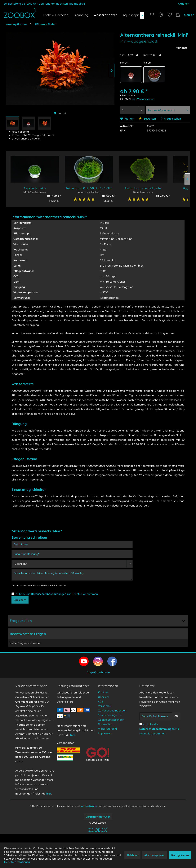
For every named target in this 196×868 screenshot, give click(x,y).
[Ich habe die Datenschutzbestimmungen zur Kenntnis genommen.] (13, 594)
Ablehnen (132, 855)
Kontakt (103, 701)
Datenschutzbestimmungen (49, 594)
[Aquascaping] (132, 15)
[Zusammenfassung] (72, 554)
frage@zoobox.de (98, 681)
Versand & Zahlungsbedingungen (112, 717)
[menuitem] (161, 15)
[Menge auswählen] (132, 110)
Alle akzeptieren (155, 855)
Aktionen (183, 4)
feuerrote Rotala (89, 192)
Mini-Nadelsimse (35, 192)
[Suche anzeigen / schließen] (152, 15)
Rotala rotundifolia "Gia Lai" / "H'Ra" (89, 188)
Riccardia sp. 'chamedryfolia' (143, 188)
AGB (101, 710)
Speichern (20, 603)
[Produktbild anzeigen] (60, 113)
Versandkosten (89, 815)
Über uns (104, 705)
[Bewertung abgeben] (72, 564)
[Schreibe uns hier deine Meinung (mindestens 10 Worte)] (72, 575)
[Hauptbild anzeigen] (55, 113)
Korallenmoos (143, 192)
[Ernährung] (81, 15)
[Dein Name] (72, 544)
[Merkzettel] (170, 15)
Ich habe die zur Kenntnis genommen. (57, 594)
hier (49, 802)
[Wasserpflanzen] (106, 15)
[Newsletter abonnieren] (176, 725)
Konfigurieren (180, 855)
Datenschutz (106, 733)
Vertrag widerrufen (98, 825)
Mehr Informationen (17, 862)
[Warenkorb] (184, 15)
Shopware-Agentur (110, 724)
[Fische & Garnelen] (56, 15)
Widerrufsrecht (107, 737)
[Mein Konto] (161, 15)
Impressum (105, 742)
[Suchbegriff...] (154, 23)
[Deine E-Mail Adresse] (156, 725)
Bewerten (147, 119)
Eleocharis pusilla (35, 188)
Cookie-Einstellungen (111, 728)
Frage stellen (172, 119)
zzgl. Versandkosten (143, 99)
